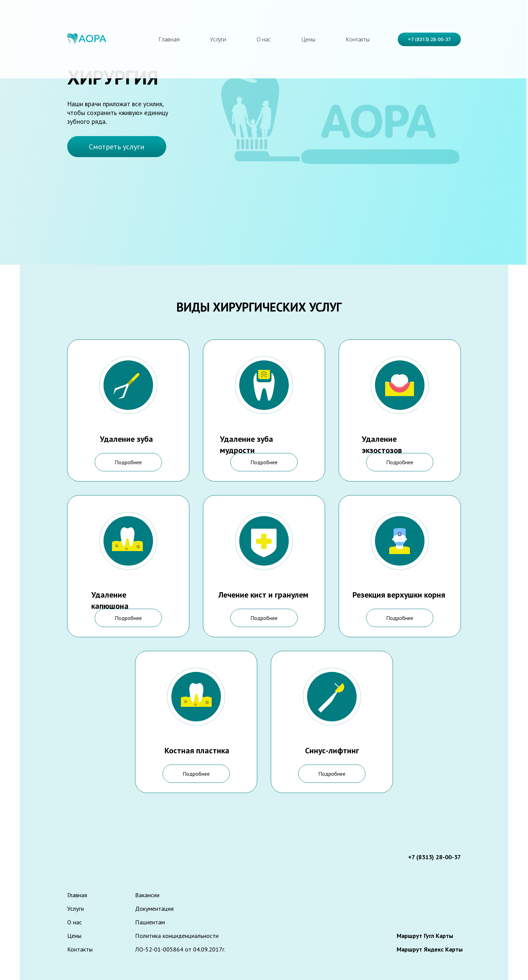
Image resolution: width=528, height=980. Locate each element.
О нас (264, 39)
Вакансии (147, 895)
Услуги (218, 39)
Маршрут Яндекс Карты (430, 949)
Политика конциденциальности (177, 936)
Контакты (358, 39)
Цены (308, 39)
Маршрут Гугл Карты (425, 936)
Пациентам (150, 922)
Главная (169, 39)
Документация (154, 909)
